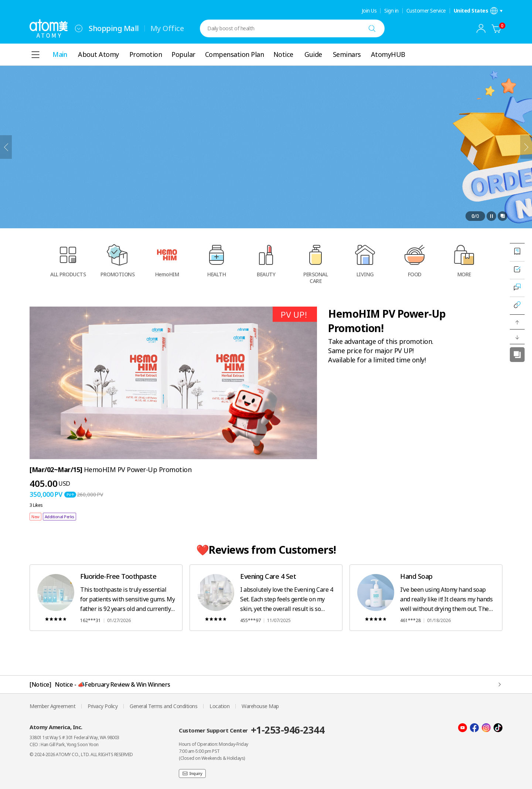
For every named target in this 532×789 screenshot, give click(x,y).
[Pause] (491, 216)
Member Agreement (52, 706)
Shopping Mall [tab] (114, 28)
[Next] (526, 147)
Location (219, 706)
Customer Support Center (252, 730)
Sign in (391, 11)
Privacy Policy (103, 706)
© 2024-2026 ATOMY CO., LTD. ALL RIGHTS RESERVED (81, 754)
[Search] (372, 28)
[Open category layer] (35, 55)
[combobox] (79, 28)
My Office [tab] (167, 28)
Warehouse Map (260, 706)
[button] (517, 322)
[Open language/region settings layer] (478, 11)
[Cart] (497, 28)
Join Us (369, 11)
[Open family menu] (79, 28)
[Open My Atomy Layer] (481, 28)
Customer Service (426, 11)
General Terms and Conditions (163, 706)
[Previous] (6, 147)
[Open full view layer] (502, 216)
